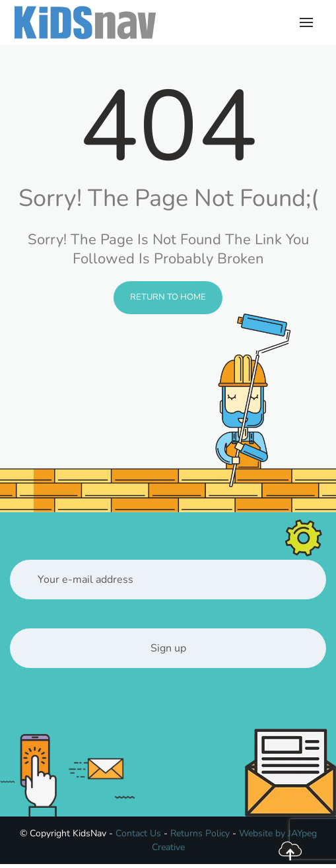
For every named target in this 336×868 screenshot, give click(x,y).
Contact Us (138, 833)
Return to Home (168, 297)
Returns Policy (200, 833)
